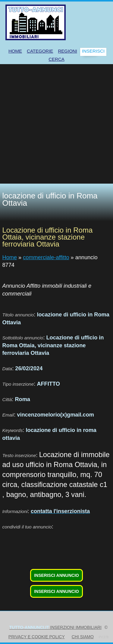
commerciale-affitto (46, 257)
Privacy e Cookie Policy (37, 637)
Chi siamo (83, 637)
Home (10, 257)
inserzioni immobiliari (55, 627)
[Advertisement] (56, 124)
